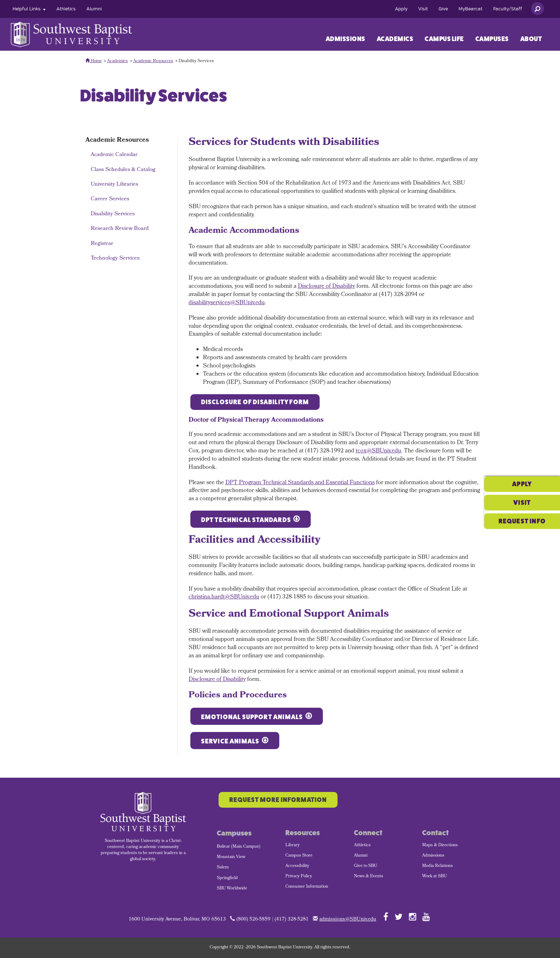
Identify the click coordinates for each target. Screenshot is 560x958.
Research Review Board (120, 229)
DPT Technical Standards (246, 520)
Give (443, 9)
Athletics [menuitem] (362, 846)
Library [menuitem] (292, 846)
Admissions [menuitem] (433, 856)
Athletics (66, 9)
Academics (395, 39)
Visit (423, 9)
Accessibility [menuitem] (297, 866)
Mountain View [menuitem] (231, 857)
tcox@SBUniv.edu (378, 451)
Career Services (110, 199)
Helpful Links (29, 9)
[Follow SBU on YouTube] (426, 917)
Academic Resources (153, 61)
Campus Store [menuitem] (299, 856)
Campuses (492, 39)
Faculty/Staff (508, 9)
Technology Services (115, 259)
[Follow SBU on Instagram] (413, 917)
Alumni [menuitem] (361, 856)
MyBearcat (471, 9)
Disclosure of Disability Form (255, 402)
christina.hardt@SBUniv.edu (224, 597)
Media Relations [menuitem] (437, 866)
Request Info (522, 498)
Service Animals (230, 741)
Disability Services (113, 214)
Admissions (346, 39)
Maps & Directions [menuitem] (440, 846)
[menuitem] (29, 9)
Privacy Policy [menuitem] (299, 877)
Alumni (94, 9)
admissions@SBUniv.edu (348, 920)
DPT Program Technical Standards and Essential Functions (300, 483)
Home (94, 61)
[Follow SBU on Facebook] (386, 917)
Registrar (102, 244)
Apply (401, 9)
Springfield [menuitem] (227, 878)
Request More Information (278, 800)
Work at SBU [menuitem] (434, 877)
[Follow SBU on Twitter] (399, 917)
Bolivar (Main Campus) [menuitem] (239, 847)
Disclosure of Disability (326, 287)
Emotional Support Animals (252, 717)
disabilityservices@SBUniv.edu (227, 303)
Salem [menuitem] (223, 868)
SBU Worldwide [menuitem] (232, 889)
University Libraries (114, 185)
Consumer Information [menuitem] (307, 887)
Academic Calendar (114, 155)
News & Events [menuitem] (369, 877)
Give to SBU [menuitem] (366, 866)
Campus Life (444, 39)
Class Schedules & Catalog (123, 170)
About (531, 39)
